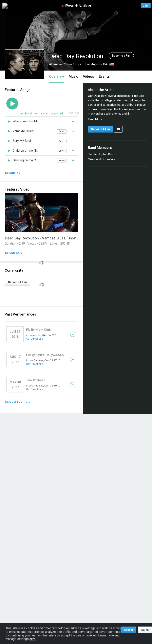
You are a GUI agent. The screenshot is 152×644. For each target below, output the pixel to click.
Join (146, 5)
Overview (57, 76)
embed (57, 114)
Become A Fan (17, 282)
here (33, 639)
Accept (128, 630)
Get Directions (35, 339)
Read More (95, 119)
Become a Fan (121, 56)
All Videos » (13, 253)
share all (42, 114)
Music (73, 76)
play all (28, 114)
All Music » (13, 173)
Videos (88, 76)
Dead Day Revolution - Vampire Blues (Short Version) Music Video (59, 238)
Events (104, 76)
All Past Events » (17, 402)
